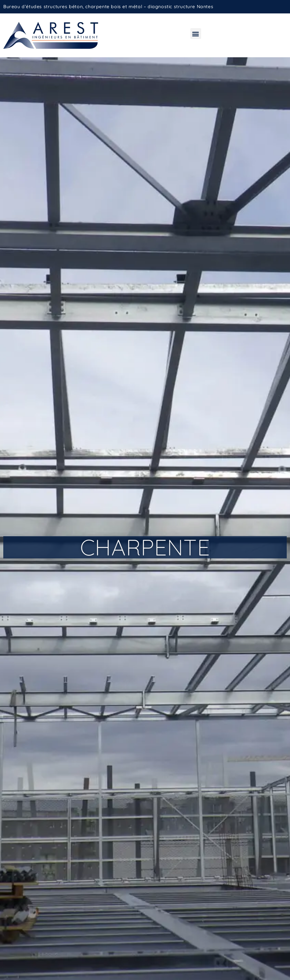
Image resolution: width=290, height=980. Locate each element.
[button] (196, 34)
